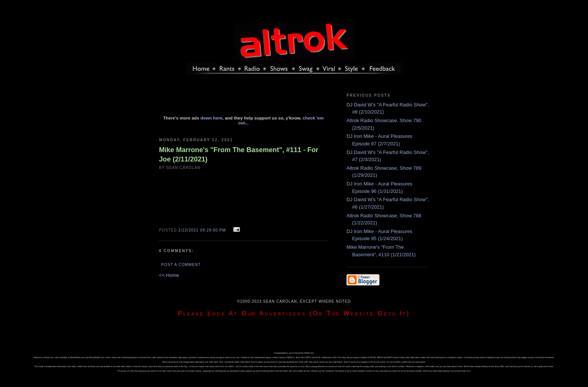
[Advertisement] (243, 99)
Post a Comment (181, 265)
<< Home (169, 275)
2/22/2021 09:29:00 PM (202, 230)
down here (211, 118)
